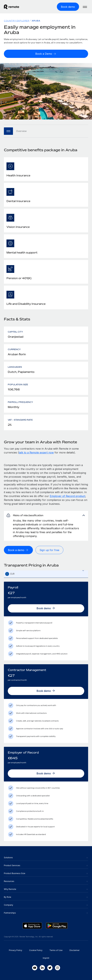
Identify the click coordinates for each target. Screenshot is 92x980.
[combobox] (46, 574)
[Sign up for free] (49, 550)
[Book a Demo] (46, 54)
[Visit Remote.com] (22, 7)
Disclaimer (75, 950)
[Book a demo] (18, 550)
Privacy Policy (16, 950)
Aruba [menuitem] (36, 21)
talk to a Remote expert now (36, 453)
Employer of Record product (67, 496)
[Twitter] (50, 968)
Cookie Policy (36, 950)
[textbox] (46, 574)
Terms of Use (56, 950)
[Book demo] (68, 7)
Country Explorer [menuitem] (17, 21)
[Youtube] (35, 968)
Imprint (46, 958)
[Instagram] (57, 968)
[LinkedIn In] (42, 968)
